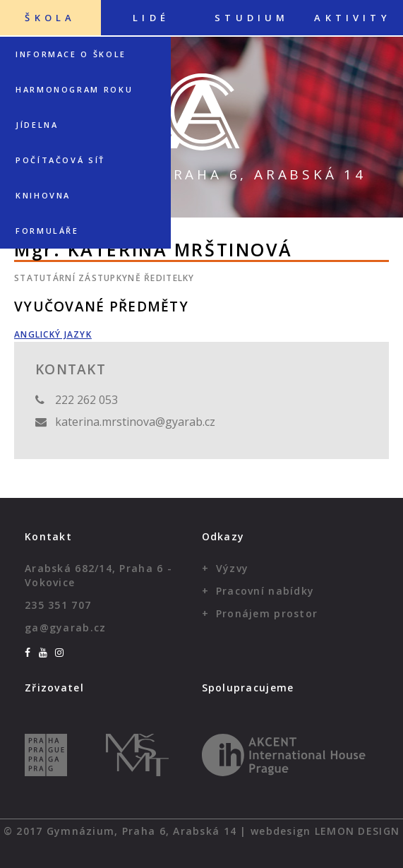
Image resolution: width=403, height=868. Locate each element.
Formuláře (47, 231)
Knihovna (43, 195)
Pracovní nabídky (265, 591)
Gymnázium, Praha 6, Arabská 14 (202, 174)
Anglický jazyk (53, 334)
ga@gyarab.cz (65, 628)
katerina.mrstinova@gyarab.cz (135, 422)
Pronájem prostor (267, 613)
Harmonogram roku (74, 89)
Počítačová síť (60, 160)
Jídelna (37, 125)
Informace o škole (71, 54)
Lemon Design (357, 831)
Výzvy (232, 568)
